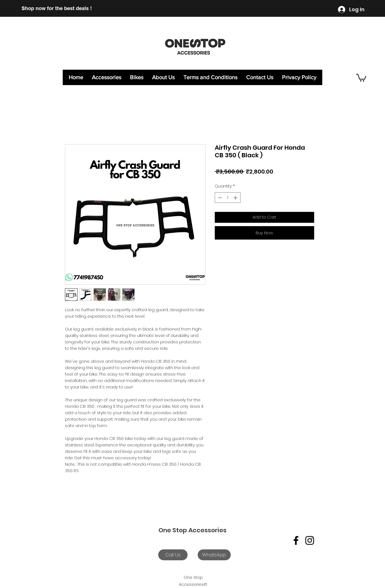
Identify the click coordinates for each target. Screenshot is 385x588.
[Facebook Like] (331, 520)
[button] (361, 77)
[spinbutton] (228, 198)
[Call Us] (173, 555)
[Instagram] (310, 540)
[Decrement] (219, 198)
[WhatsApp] (214, 555)
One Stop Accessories (193, 530)
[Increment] (236, 198)
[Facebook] (296, 540)
